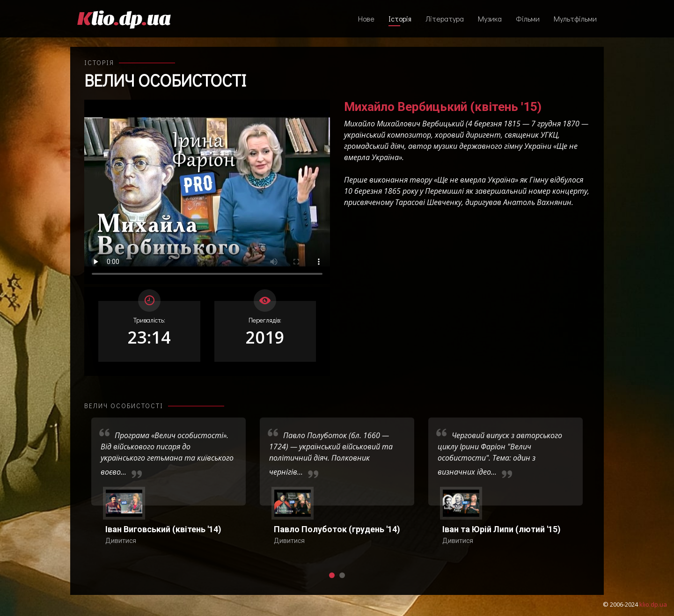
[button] (332, 575)
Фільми (528, 18)
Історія (400, 18)
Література (445, 18)
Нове (366, 18)
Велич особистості (165, 80)
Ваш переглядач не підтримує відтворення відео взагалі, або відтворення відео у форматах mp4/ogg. (207, 192)
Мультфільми (575, 18)
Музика (490, 18)
